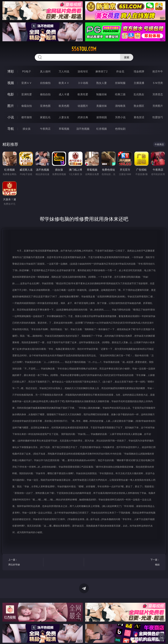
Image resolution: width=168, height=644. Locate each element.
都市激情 (27, 117)
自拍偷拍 (45, 83)
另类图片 (158, 106)
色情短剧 (120, 129)
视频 (11, 83)
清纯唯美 (120, 106)
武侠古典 (83, 117)
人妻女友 (64, 117)
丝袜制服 (120, 83)
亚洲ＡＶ (27, 83)
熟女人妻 (102, 83)
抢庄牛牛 (158, 71)
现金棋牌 (139, 71)
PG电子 (26, 71)
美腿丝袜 (102, 106)
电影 (11, 94)
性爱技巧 (158, 117)
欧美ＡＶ (64, 83)
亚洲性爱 (27, 94)
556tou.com (84, 49)
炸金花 (120, 71)
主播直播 (139, 83)
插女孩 (27, 129)
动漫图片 (83, 106)
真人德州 (45, 71)
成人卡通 (64, 94)
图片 (11, 106)
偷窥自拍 (27, 106)
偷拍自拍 (45, 94)
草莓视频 (64, 129)
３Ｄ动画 (83, 83)
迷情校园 (102, 117)
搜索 (127, 57)
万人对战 (64, 71)
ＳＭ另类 (158, 83)
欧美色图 (64, 106)
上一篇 (25, 563)
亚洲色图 (45, 106)
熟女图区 (139, 106)
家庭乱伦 (45, 117)
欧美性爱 (83, 94)
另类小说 (120, 117)
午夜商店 (45, 129)
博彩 (11, 71)
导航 (11, 129)
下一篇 (143, 563)
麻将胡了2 (101, 71)
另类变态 (158, 94)
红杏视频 (102, 129)
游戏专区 (83, 71)
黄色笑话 (139, 117)
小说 (11, 117)
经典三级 (120, 94)
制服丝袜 (102, 94)
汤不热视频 (83, 129)
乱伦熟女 (139, 94)
